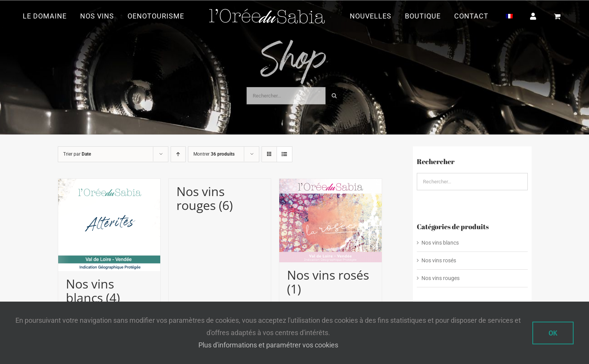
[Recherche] (334, 96)
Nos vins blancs (440, 243)
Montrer (214, 154)
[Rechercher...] (286, 96)
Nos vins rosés (439, 260)
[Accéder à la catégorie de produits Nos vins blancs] (109, 245)
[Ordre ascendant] (178, 154)
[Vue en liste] (284, 154)
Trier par (77, 154)
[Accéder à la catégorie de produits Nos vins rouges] (220, 198)
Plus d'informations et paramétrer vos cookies (268, 345)
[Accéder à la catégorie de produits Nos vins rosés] (330, 240)
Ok (553, 333)
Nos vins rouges (440, 278)
